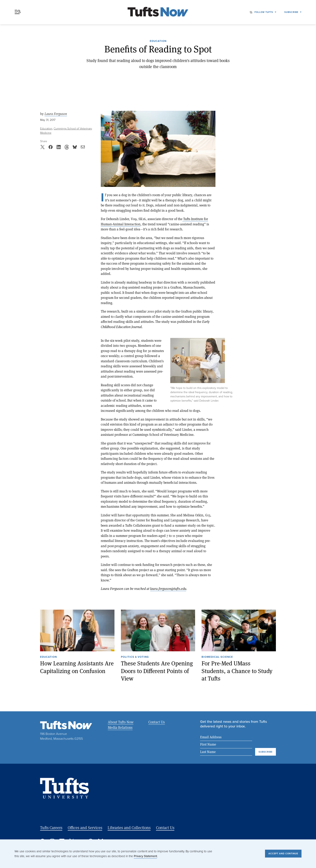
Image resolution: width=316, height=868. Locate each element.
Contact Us (157, 722)
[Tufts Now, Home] (158, 12)
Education (158, 41)
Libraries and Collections (129, 828)
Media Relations (120, 727)
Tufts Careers (51, 828)
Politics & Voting (135, 657)
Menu (18, 12)
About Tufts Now (121, 722)
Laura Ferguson (56, 114)
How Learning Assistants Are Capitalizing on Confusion (77, 667)
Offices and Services (85, 828)
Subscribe (291, 12)
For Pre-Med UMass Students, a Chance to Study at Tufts (237, 671)
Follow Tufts (264, 12)
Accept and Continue (283, 853)
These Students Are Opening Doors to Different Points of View (157, 671)
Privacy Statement (145, 856)
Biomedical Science (217, 657)
